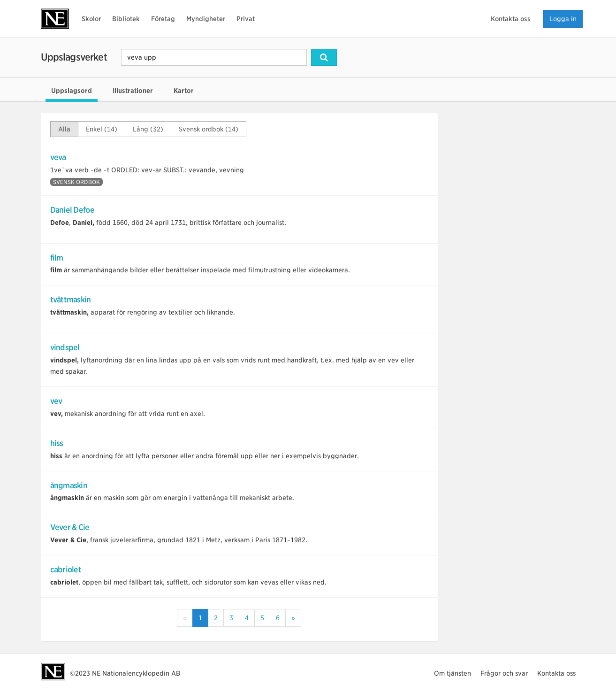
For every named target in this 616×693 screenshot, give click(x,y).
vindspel (65, 347)
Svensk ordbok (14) (209, 129)
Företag (163, 19)
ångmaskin (69, 485)
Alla (64, 129)
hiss (57, 443)
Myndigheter (206, 19)
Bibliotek (126, 19)
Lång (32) (148, 129)
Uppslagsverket (74, 57)
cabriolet (66, 570)
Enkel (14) (102, 129)
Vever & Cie (70, 527)
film (57, 258)
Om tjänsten (452, 673)
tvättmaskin (71, 300)
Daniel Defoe (72, 210)
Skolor (91, 19)
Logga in (563, 19)
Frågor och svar (504, 673)
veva (58, 157)
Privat (246, 19)
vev (56, 401)
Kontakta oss (511, 19)
